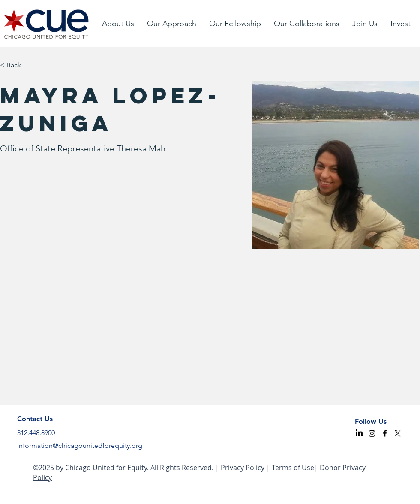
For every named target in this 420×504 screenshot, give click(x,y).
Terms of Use (293, 468)
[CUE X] (398, 433)
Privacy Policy (243, 468)
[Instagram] (372, 433)
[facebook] (385, 433)
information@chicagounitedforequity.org (80, 445)
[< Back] (16, 65)
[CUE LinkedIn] (359, 433)
